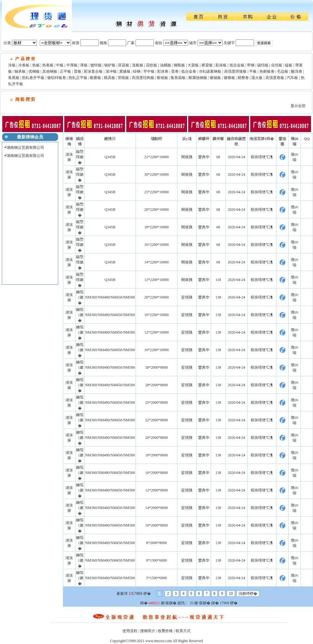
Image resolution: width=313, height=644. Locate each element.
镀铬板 (229, 78)
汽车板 (292, 78)
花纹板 (151, 65)
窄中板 (149, 71)
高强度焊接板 (235, 71)
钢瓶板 (179, 65)
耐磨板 (95, 78)
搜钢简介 (148, 631)
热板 (36, 65)
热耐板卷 (267, 71)
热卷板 (48, 65)
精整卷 (243, 78)
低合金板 (237, 65)
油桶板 (166, 65)
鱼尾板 (14, 78)
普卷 (175, 71)
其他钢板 (50, 71)
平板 (253, 71)
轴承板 (20, 71)
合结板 (277, 65)
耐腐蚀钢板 (198, 78)
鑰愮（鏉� (80, 297)
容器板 (124, 65)
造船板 (138, 65)
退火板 (257, 78)
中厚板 (72, 65)
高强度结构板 (143, 78)
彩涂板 (221, 65)
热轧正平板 (78, 78)
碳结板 (263, 65)
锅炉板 (110, 65)
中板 (60, 65)
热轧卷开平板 (33, 78)
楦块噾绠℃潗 (262, 157)
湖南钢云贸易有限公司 (25, 148)
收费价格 (165, 631)
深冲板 (111, 71)
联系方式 (183, 631)
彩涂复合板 (93, 71)
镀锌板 (96, 65)
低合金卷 (189, 71)
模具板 (110, 78)
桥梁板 (207, 65)
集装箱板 (178, 78)
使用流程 (130, 631)
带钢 (251, 65)
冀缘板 (125, 71)
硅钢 (137, 71)
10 (231, 594)
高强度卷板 (275, 78)
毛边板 (283, 71)
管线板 (123, 78)
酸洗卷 (297, 71)
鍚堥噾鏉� (80, 157)
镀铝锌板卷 (57, 78)
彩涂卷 (163, 71)
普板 (78, 71)
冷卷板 (24, 65)
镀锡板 (215, 78)
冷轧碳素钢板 (210, 71)
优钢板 (34, 71)
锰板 (289, 65)
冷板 (12, 65)
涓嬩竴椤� (248, 594)
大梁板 (193, 65)
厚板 (84, 65)
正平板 (65, 71)
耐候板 (162, 78)
